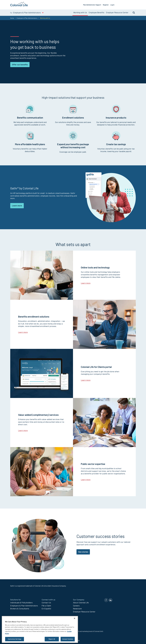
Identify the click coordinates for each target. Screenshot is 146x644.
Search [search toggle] (133, 12)
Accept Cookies (68, 639)
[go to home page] (19, 6)
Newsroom (77, 608)
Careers (76, 605)
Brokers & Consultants (20, 608)
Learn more (17, 205)
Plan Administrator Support (95, 4)
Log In (115, 4)
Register (109, 4)
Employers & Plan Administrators (27, 17)
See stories (83, 551)
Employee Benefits (96, 12)
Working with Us (80, 12)
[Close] (75, 618)
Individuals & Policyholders (21, 602)
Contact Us (46, 602)
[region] (40, 629)
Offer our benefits (20, 64)
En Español (46, 608)
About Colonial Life (81, 602)
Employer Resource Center (117, 12)
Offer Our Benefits (128, 4)
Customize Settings (15, 639)
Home (12, 17)
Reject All (52, 639)
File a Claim (46, 605)
